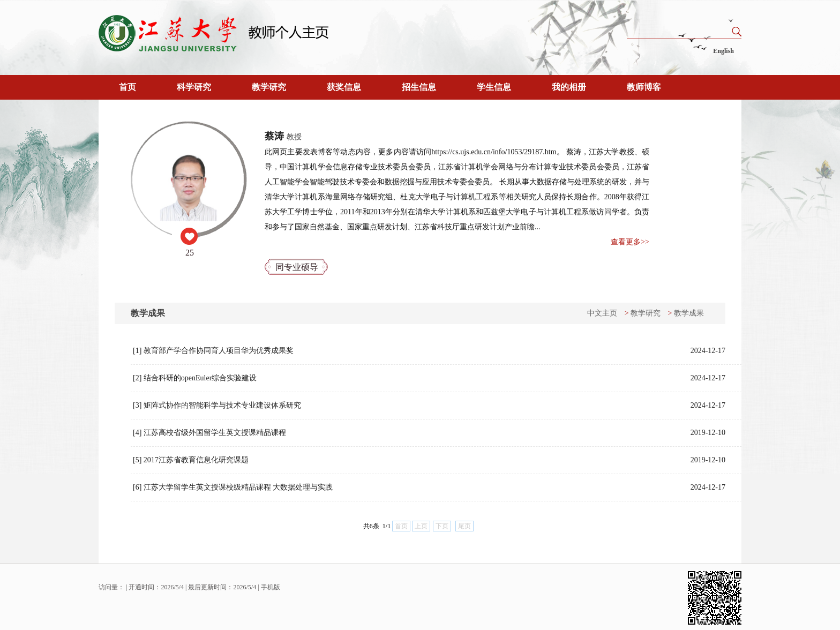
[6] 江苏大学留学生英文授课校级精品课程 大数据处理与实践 (429, 487)
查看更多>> (630, 242)
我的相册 (569, 87)
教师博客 (644, 87)
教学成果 (689, 313)
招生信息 (419, 87)
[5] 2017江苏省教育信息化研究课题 (429, 460)
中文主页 (602, 313)
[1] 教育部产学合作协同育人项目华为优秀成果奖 (429, 351)
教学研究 (269, 87)
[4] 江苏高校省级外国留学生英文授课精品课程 (429, 433)
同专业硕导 (297, 267)
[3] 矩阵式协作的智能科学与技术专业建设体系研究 (429, 406)
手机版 (271, 587)
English (723, 51)
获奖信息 (344, 87)
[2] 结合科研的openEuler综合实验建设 (429, 378)
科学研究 (194, 87)
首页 (127, 87)
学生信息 (494, 87)
